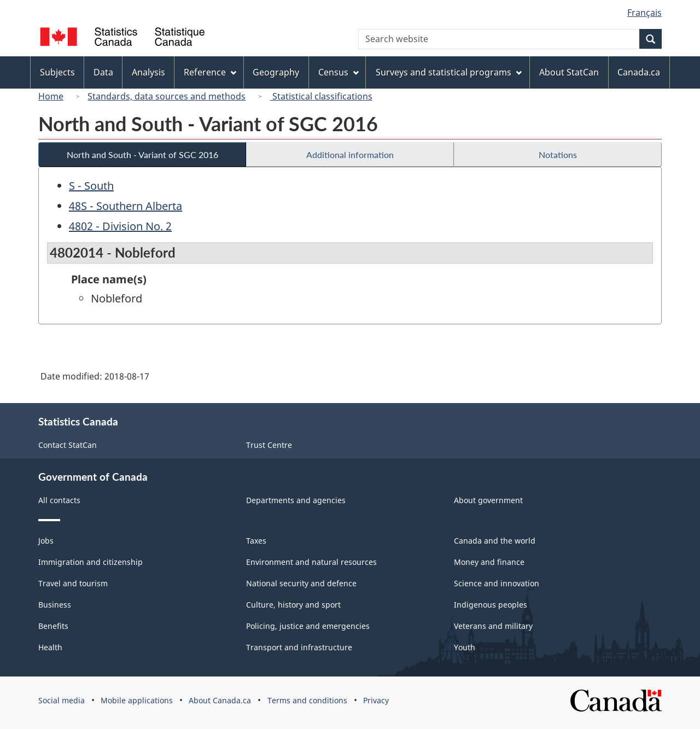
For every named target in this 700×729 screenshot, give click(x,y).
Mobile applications (137, 700)
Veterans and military (493, 626)
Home (51, 96)
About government (488, 500)
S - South (91, 186)
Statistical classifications (321, 96)
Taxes (256, 541)
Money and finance (489, 562)
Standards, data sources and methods (167, 96)
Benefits (53, 626)
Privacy (376, 700)
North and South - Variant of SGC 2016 (142, 154)
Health (50, 647)
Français (644, 13)
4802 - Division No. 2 (120, 226)
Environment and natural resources (311, 562)
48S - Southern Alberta (126, 206)
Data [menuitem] (103, 72)
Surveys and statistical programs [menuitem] (449, 72)
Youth (465, 647)
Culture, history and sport (293, 605)
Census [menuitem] (339, 72)
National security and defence (301, 583)
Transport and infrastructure (299, 647)
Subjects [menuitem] (57, 72)
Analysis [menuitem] (148, 72)
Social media (62, 700)
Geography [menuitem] (276, 72)
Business (55, 605)
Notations (558, 154)
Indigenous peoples (491, 605)
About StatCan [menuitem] (569, 72)
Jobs (46, 541)
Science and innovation (497, 583)
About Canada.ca (220, 700)
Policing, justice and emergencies (308, 626)
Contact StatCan (68, 445)
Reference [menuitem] (210, 72)
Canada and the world (495, 541)
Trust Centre (269, 445)
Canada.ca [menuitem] (639, 72)
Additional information (350, 154)
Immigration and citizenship (91, 562)
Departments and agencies (296, 500)
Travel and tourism (73, 583)
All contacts (59, 500)
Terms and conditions (307, 700)
